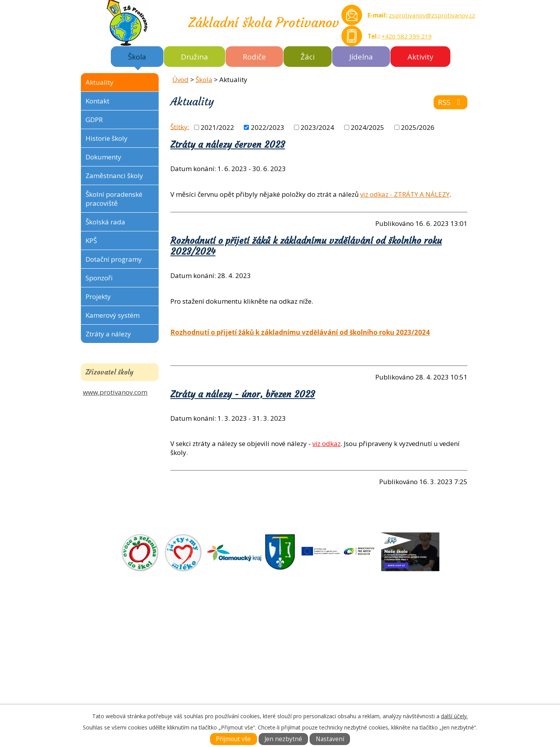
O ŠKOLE (295, 629)
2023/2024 (317, 127)
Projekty (98, 297)
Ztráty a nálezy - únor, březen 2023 (243, 394)
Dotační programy (114, 259)
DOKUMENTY (303, 638)
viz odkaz (326, 443)
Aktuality (100, 82)
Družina (194, 57)
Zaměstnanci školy (114, 176)
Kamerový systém (113, 315)
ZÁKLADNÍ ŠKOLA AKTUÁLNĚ (326, 620)
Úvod (180, 80)
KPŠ (91, 241)
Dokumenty (103, 157)
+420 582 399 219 (407, 36)
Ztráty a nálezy (108, 334)
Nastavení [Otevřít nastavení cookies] (330, 739)
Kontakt (97, 101)
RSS (451, 102)
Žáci (308, 57)
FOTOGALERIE (304, 647)
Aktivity (420, 57)
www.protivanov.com (115, 392)
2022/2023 (268, 127)
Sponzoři (99, 278)
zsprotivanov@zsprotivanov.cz (432, 15)
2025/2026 (418, 127)
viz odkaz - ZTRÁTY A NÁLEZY (405, 194)
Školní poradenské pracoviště (114, 199)
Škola (137, 57)
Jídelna (361, 57)
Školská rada (105, 222)
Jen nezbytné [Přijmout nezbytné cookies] (283, 739)
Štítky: (180, 127)
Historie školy (107, 138)
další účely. (454, 716)
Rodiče (254, 57)
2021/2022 (217, 127)
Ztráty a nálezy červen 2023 (228, 145)
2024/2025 (367, 127)
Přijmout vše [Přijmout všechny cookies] (233, 739)
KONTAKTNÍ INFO (309, 656)
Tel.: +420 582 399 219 (133, 692)
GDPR (94, 120)
